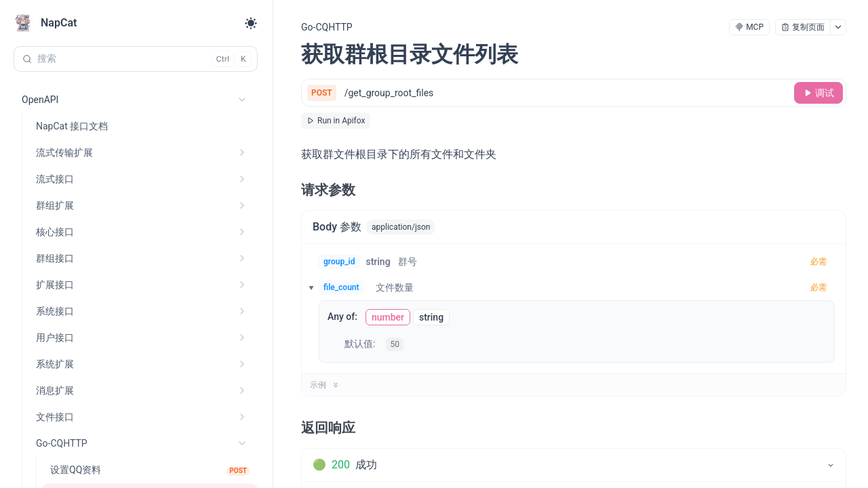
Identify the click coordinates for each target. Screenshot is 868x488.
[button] (307, 287)
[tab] (574, 465)
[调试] (818, 93)
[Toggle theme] (251, 23)
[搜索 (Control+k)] (136, 59)
